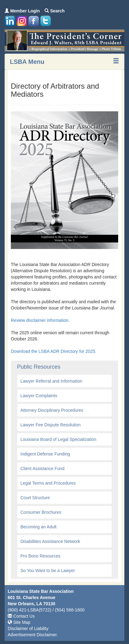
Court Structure (35, 498)
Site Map (19, 622)
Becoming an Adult (39, 527)
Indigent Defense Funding (45, 454)
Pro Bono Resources (40, 556)
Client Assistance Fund (42, 469)
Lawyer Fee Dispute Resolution (51, 425)
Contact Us (21, 616)
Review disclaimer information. (41, 320)
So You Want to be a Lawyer (48, 571)
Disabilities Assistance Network (50, 541)
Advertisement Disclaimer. (33, 635)
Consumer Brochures (41, 512)
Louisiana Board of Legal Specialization (58, 439)
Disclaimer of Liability (28, 628)
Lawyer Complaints (39, 396)
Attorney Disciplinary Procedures (52, 410)
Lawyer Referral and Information (51, 381)
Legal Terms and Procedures (48, 483)
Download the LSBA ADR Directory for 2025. (54, 351)
